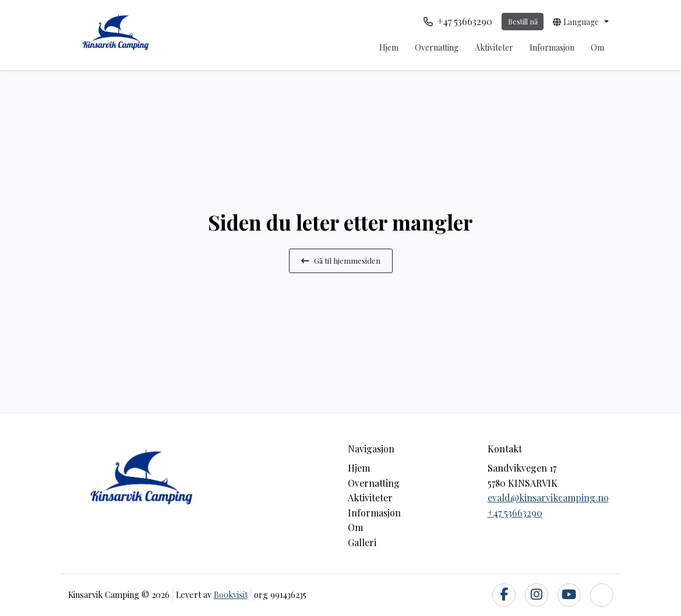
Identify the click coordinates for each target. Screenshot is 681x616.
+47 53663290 (515, 513)
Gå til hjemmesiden (341, 260)
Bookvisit (231, 594)
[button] (581, 22)
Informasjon (552, 47)
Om (597, 47)
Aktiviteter (494, 47)
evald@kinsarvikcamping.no (548, 498)
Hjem (389, 47)
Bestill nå (523, 21)
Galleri (362, 542)
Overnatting (437, 47)
